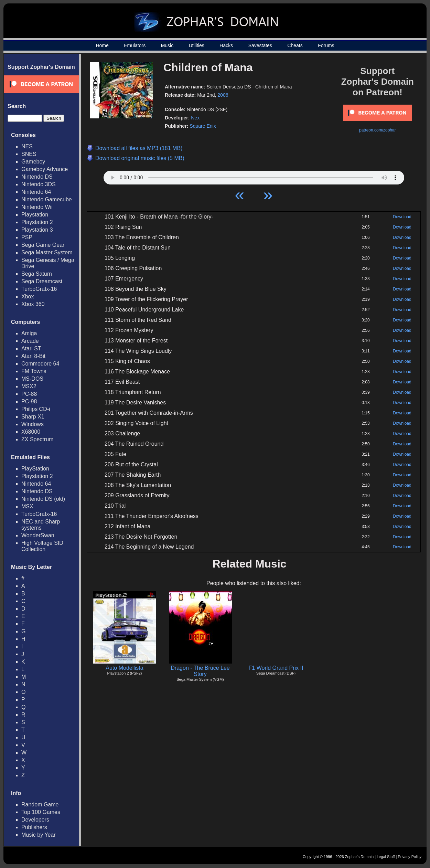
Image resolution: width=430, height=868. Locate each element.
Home (102, 45)
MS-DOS (32, 379)
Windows (33, 424)
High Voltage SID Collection (42, 546)
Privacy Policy (410, 857)
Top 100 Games (41, 812)
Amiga (29, 333)
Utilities (197, 45)
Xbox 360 (33, 304)
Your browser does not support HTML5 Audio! (254, 176)
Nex (195, 118)
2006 (223, 95)
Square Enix (203, 126)
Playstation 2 (37, 222)
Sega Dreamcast (42, 281)
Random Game (40, 805)
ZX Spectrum (37, 439)
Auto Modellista (124, 668)
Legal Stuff (386, 857)
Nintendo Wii (37, 207)
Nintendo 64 (36, 192)
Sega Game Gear (43, 245)
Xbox (28, 297)
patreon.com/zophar (378, 130)
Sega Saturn (37, 274)
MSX (27, 506)
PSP (27, 237)
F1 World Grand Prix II (276, 668)
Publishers (34, 827)
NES (27, 146)
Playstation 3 (37, 230)
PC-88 (29, 394)
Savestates (260, 45)
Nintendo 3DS (39, 184)
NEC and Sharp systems (41, 525)
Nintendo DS (37, 177)
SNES (29, 154)
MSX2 (29, 386)
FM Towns (34, 371)
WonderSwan (38, 535)
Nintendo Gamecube (47, 199)
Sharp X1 (33, 417)
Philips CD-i (36, 409)
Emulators (135, 45)
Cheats (295, 45)
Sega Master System (47, 252)
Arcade (30, 341)
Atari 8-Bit (33, 356)
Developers (35, 820)
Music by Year (39, 835)
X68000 (31, 432)
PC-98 (29, 401)
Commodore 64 (40, 364)
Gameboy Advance (45, 169)
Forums (326, 45)
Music (167, 45)
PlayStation (35, 469)
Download (402, 217)
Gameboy (33, 162)
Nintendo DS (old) (43, 499)
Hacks (226, 45)
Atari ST (31, 348)
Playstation (35, 215)
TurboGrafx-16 (39, 289)
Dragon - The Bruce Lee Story (200, 671)
